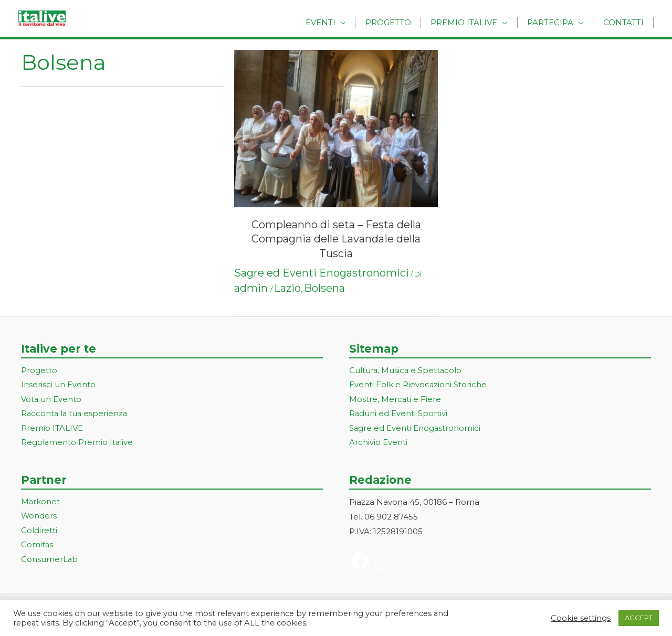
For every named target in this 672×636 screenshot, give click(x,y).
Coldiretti (39, 532)
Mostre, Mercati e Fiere (395, 400)
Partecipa (555, 22)
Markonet (41, 503)
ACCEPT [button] (639, 618)
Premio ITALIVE (52, 429)
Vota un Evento (51, 400)
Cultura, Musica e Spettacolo (406, 371)
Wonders (39, 518)
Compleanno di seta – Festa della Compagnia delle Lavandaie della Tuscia (336, 239)
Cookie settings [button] (581, 618)
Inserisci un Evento (58, 385)
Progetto (400, 22)
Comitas (37, 547)
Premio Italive (473, 22)
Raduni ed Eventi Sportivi (398, 414)
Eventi (336, 22)
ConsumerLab (50, 562)
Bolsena (324, 288)
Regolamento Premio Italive (77, 444)
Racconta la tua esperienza (75, 414)
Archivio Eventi (378, 444)
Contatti (625, 22)
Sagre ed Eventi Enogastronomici (322, 273)
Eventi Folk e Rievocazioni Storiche (418, 385)
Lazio (287, 288)
